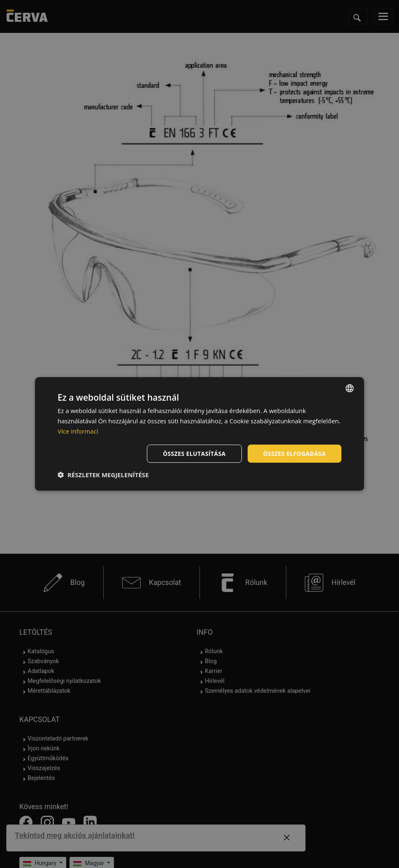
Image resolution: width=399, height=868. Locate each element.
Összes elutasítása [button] (194, 453)
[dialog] (199, 434)
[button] (103, 475)
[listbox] (350, 388)
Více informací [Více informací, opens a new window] (78, 431)
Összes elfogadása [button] (295, 453)
